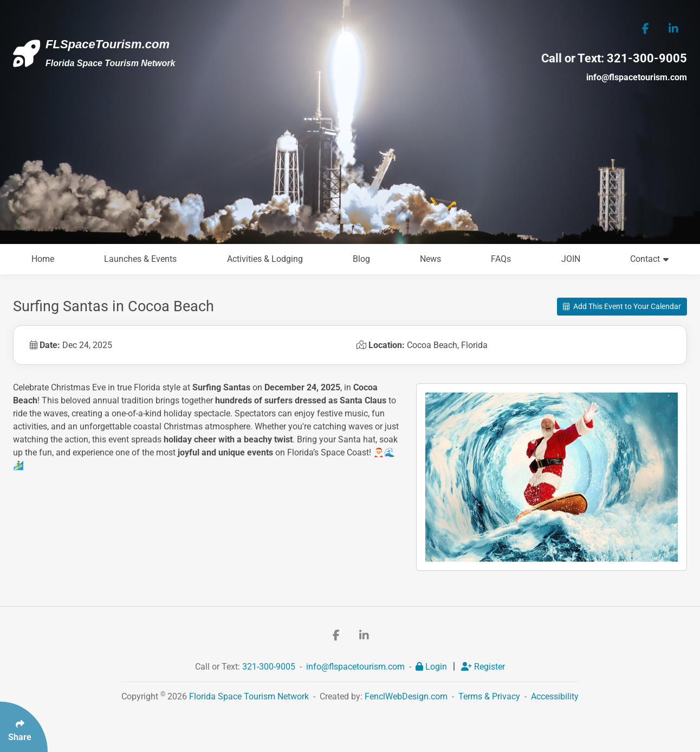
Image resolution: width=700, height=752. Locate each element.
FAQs (501, 259)
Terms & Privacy (489, 696)
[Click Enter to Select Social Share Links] (24, 727)
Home (43, 259)
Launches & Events (140, 259)
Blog (361, 259)
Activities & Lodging (265, 259)
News (430, 259)
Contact (649, 259)
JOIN (571, 259)
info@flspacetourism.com (637, 77)
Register (483, 667)
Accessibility (555, 696)
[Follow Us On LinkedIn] (673, 28)
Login (432, 667)
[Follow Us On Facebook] (646, 28)
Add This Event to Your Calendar (622, 306)
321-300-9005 (647, 58)
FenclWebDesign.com (406, 696)
